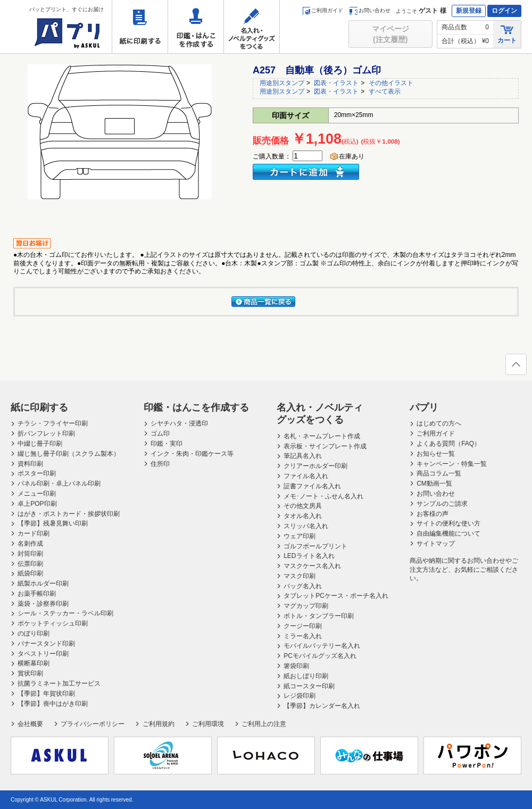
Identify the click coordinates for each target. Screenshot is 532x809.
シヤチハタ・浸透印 (179, 423)
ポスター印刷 (37, 473)
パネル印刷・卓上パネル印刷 (59, 483)
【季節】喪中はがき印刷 (53, 704)
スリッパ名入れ (306, 526)
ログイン (504, 11)
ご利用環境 (208, 724)
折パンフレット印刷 (46, 433)
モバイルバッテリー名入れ (322, 646)
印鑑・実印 (167, 444)
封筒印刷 (30, 554)
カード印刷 (34, 533)
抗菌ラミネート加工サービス (59, 683)
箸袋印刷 (296, 666)
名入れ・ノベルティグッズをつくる (252, 27)
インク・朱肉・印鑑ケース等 (192, 454)
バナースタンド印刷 (46, 644)
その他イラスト (391, 83)
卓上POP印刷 (37, 504)
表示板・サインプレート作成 (325, 446)
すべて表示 (385, 91)
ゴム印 (160, 433)
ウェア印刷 (300, 536)
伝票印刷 (30, 564)
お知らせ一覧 (436, 454)
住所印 (160, 464)
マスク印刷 (300, 576)
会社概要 (30, 724)
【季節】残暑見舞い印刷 (53, 523)
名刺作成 (30, 544)
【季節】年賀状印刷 (46, 694)
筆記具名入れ (303, 456)
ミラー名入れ (303, 636)
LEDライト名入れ (309, 556)
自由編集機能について (448, 533)
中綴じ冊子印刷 (40, 444)
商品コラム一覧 (439, 473)
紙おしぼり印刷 (306, 676)
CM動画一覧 (434, 483)
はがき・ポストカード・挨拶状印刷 (69, 514)
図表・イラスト (336, 83)
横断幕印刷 (34, 663)
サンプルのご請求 (442, 504)
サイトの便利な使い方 (448, 523)
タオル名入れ (303, 516)
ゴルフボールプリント (315, 546)
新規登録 (469, 11)
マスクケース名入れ (312, 566)
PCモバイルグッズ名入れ (320, 656)
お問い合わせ (370, 10)
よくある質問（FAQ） (448, 444)
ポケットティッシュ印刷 (53, 623)
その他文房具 (303, 506)
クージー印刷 (303, 626)
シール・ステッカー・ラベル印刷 (65, 613)
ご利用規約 (159, 724)
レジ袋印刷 (300, 696)
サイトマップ (436, 544)
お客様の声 (433, 514)
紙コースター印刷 (309, 686)
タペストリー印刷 (43, 654)
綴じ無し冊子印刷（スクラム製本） (69, 454)
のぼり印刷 (34, 633)
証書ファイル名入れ (312, 486)
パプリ (424, 407)
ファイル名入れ (306, 476)
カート (507, 34)
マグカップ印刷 (306, 606)
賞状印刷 (30, 673)
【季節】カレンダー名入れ (322, 706)
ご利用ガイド (323, 10)
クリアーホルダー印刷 (315, 466)
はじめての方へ (439, 423)
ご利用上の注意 (264, 724)
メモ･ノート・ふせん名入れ (323, 496)
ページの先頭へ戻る (516, 368)
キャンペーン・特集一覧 (452, 464)
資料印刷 (30, 464)
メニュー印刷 (37, 494)
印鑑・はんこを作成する (196, 27)
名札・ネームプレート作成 (322, 436)
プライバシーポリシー (93, 724)
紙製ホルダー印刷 (43, 583)
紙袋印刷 (30, 573)
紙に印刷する (140, 27)
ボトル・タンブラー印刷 (319, 616)
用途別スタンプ (282, 83)
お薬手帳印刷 (37, 594)
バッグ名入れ (303, 586)
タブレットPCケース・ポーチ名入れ (336, 596)
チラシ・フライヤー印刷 (53, 423)
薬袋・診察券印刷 (43, 604)
